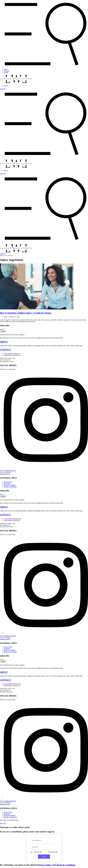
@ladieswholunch (10, 471)
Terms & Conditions (66, 865)
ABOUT (4, 342)
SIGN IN (44, 857)
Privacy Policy (45, 865)
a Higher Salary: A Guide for (26, 313)
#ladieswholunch (5, 474)
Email (2, 329)
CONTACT (5, 350)
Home (2, 255)
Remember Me (38, 852)
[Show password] (51, 847)
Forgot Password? (53, 852)
